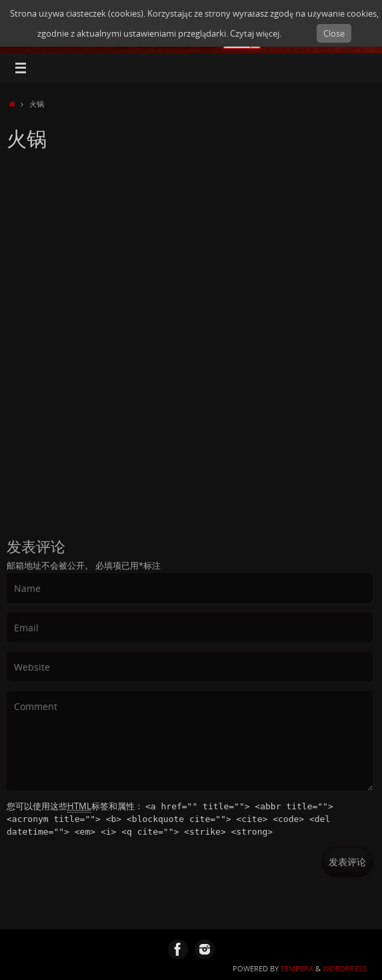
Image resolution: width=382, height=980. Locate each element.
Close (334, 33)
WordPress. (346, 968)
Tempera (297, 968)
